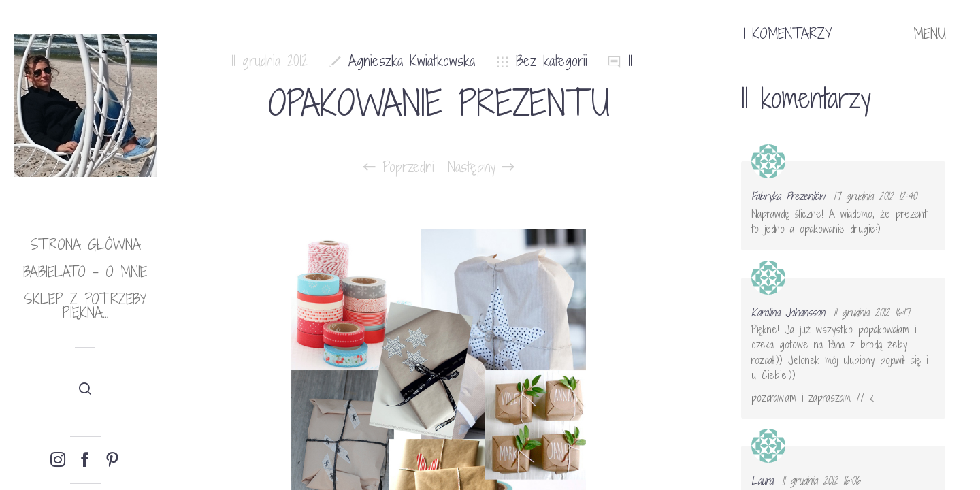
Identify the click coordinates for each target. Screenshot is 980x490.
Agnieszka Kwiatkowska (412, 61)
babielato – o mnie (85, 272)
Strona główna (85, 245)
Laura (762, 480)
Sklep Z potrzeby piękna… (85, 306)
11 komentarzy (786, 34)
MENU (930, 34)
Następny (481, 167)
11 (630, 61)
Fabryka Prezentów (788, 196)
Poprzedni (399, 167)
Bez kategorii (552, 61)
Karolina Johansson (788, 312)
